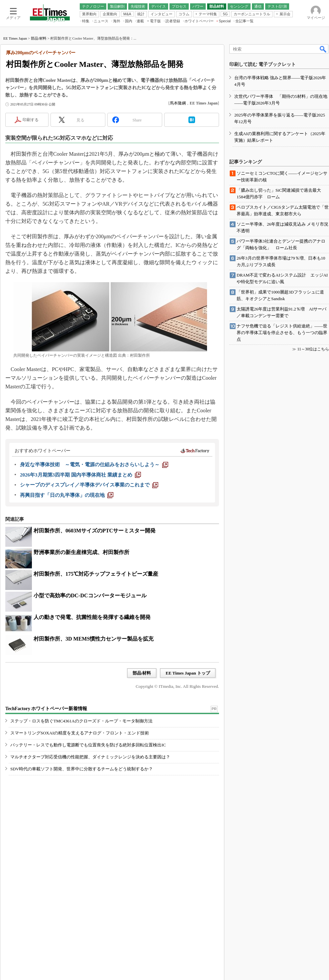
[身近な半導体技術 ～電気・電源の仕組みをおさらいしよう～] (94, 465)
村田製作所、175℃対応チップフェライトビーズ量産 (96, 574)
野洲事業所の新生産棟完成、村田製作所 (81, 552)
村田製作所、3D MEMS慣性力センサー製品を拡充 (94, 639)
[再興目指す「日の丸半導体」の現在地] (67, 495)
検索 (323, 49)
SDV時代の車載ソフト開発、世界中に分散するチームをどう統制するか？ (82, 769)
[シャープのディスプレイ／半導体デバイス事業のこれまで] (89, 485)
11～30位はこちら (313, 349)
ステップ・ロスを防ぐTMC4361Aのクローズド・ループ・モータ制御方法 (81, 721)
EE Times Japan (15, 38)
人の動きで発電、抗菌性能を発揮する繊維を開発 (92, 617)
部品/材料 (39, 38)
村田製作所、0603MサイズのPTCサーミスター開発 (95, 531)
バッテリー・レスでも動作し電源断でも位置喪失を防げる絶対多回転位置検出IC (88, 745)
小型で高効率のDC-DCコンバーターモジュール (90, 595)
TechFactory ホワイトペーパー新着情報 (46, 709)
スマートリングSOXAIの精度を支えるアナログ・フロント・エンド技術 (80, 733)
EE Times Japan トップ (188, 673)
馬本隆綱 (178, 103)
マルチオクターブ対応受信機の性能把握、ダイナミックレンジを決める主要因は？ (90, 757)
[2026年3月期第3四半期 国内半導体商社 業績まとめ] (80, 475)
